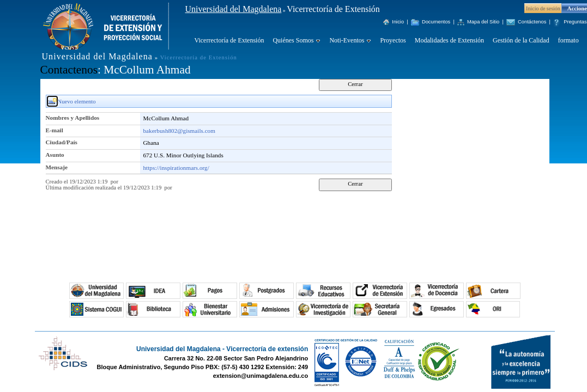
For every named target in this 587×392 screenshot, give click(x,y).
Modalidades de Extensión (449, 40)
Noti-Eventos (347, 40)
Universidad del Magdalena (234, 9)
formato (568, 40)
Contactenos (69, 70)
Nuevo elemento (77, 102)
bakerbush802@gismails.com (179, 131)
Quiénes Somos (293, 40)
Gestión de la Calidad (521, 40)
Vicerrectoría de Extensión (229, 40)
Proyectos (393, 40)
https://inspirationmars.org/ (176, 168)
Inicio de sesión (543, 8)
